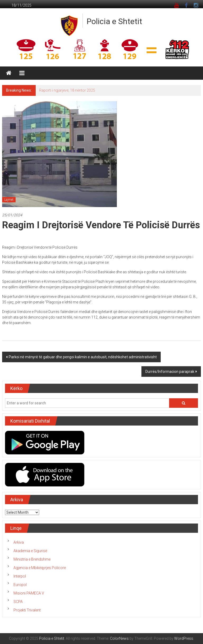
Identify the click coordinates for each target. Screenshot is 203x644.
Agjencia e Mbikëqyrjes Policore (40, 568)
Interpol (20, 576)
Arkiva (19, 542)
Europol (20, 585)
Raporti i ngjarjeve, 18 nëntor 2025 (67, 90)
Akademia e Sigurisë (30, 551)
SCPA (18, 602)
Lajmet (9, 200)
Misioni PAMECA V (29, 593)
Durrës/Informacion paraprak (170, 372)
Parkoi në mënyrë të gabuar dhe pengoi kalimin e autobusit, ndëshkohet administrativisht (83, 357)
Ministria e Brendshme (32, 559)
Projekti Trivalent (27, 610)
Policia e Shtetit (114, 21)
